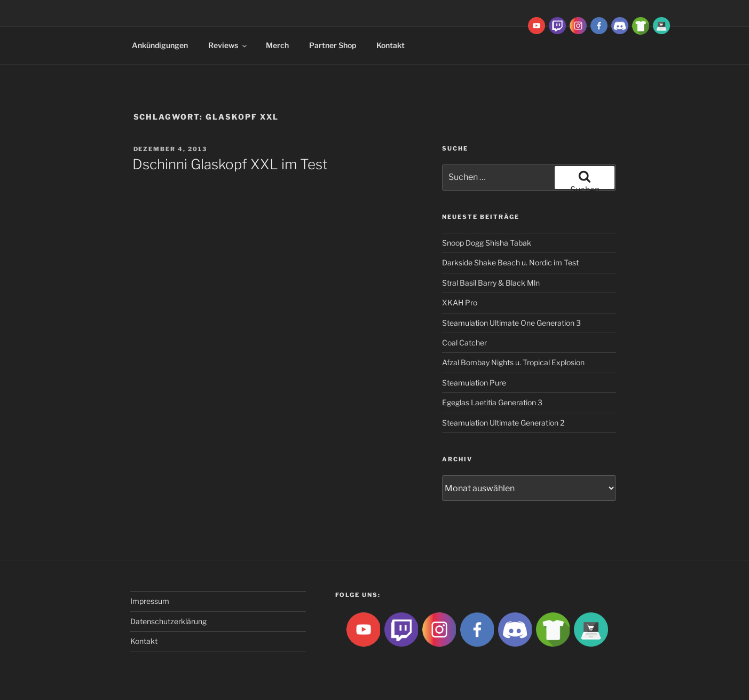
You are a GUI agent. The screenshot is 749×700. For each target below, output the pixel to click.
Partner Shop (333, 45)
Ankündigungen (160, 45)
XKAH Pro (460, 302)
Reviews (228, 45)
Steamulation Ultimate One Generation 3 (511, 323)
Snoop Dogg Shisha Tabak (487, 243)
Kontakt (391, 45)
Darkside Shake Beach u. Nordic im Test (510, 262)
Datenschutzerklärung (168, 621)
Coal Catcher (464, 343)
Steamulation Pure (474, 383)
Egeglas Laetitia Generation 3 (492, 402)
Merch (277, 45)
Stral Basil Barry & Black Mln (491, 283)
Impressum (150, 601)
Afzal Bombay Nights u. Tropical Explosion (513, 362)
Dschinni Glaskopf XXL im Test (230, 164)
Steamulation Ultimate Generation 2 (503, 423)
